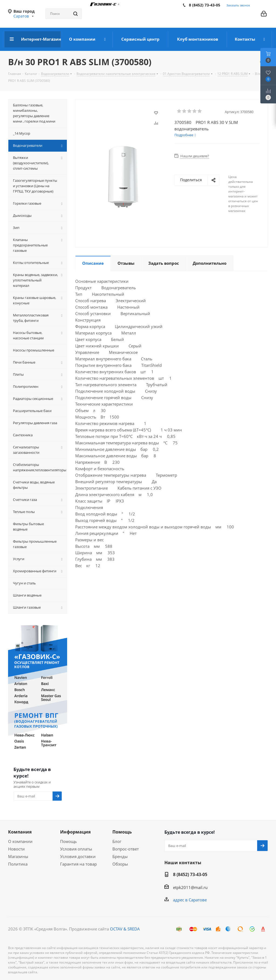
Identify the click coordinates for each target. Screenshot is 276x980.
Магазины (18, 856)
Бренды (120, 856)
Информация (75, 832)
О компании (20, 841)
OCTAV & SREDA (125, 929)
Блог (117, 841)
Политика (18, 864)
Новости (16, 849)
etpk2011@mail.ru (190, 887)
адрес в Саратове (190, 900)
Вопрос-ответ (126, 849)
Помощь (68, 841)
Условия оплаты (76, 849)
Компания (20, 832)
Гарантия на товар (78, 864)
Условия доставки (78, 856)
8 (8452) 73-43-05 (205, 5)
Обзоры (120, 864)
